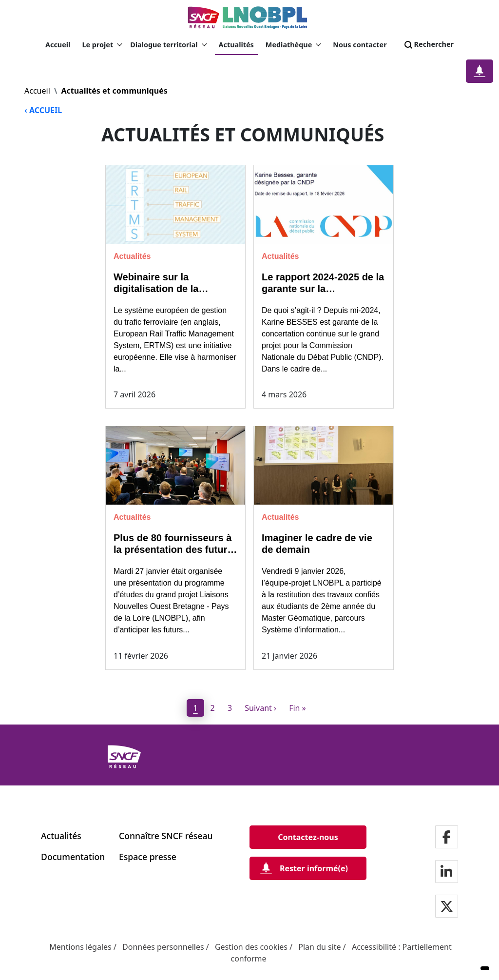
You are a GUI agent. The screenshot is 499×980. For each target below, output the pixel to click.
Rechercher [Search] (428, 45)
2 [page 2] (213, 708)
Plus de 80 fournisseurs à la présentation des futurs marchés (173, 549)
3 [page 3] (230, 708)
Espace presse (148, 857)
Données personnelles (163, 947)
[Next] (261, 708)
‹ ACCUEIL (43, 110)
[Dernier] (298, 708)
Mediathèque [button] (293, 45)
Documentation (73, 857)
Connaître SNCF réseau (166, 836)
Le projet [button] (102, 45)
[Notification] (480, 71)
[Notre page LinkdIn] (446, 872)
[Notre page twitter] (447, 907)
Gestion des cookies (251, 947)
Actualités (236, 45)
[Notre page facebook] (447, 838)
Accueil (58, 45)
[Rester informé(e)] (308, 868)
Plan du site (319, 947)
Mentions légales (80, 947)
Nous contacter (360, 45)
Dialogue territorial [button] (168, 45)
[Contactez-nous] (308, 837)
